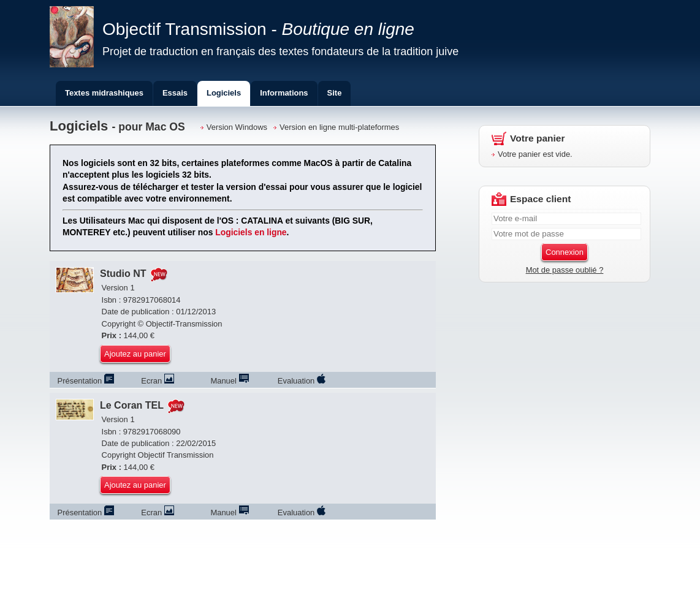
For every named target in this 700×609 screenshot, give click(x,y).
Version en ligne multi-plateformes (339, 127)
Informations (284, 93)
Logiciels (224, 93)
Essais (175, 93)
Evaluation (302, 381)
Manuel (229, 381)
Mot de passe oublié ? (565, 270)
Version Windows (237, 127)
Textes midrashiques (104, 93)
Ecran (157, 381)
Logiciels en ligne (251, 232)
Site (335, 93)
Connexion (565, 252)
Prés (86, 381)
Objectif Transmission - (258, 29)
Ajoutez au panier (135, 354)
